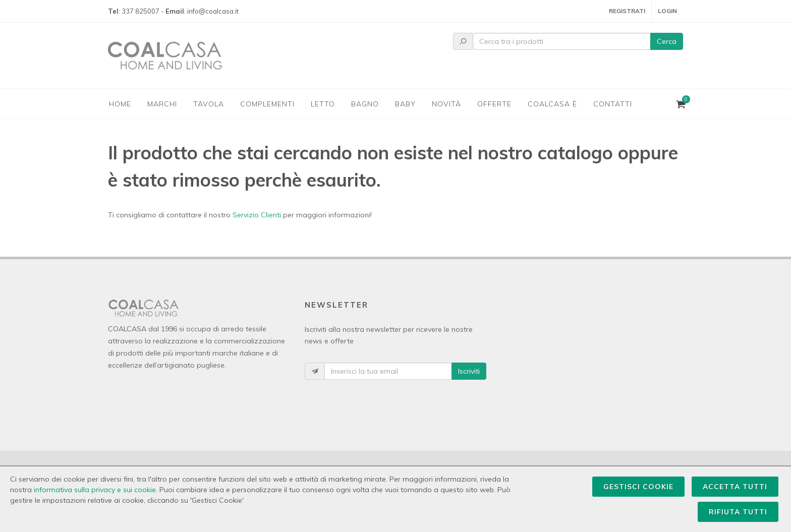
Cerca (667, 41)
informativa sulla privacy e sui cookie (95, 490)
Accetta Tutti (735, 487)
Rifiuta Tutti (738, 512)
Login (667, 11)
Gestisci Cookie (638, 487)
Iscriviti (469, 371)
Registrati (627, 11)
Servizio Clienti (257, 215)
